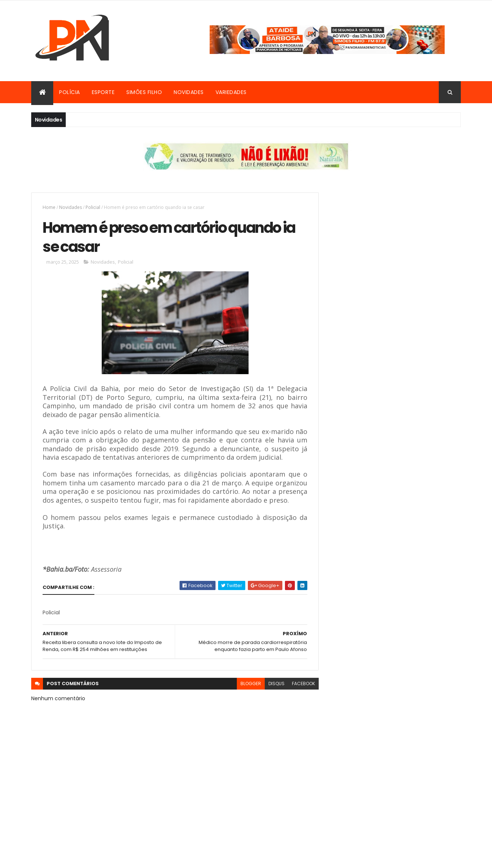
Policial (93, 207)
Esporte (103, 92)
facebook (298, 693)
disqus (271, 693)
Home (49, 207)
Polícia (70, 92)
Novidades (189, 92)
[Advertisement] (394, 244)
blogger (245, 693)
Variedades (231, 92)
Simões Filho (144, 92)
